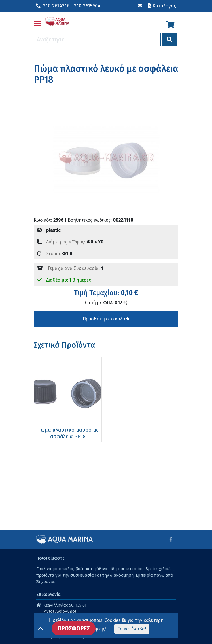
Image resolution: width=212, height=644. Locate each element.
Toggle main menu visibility (38, 22)
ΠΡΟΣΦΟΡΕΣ (74, 628)
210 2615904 (87, 6)
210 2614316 (53, 6)
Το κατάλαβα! (132, 629)
